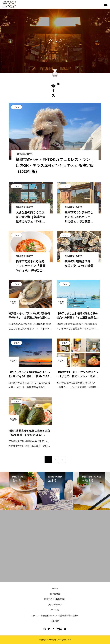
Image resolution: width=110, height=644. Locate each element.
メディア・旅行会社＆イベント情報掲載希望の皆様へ (55, 616)
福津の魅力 (55, 594)
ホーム (55, 588)
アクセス (55, 610)
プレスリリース (55, 605)
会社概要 (55, 621)
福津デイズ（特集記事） (55, 599)
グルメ (16, 107)
